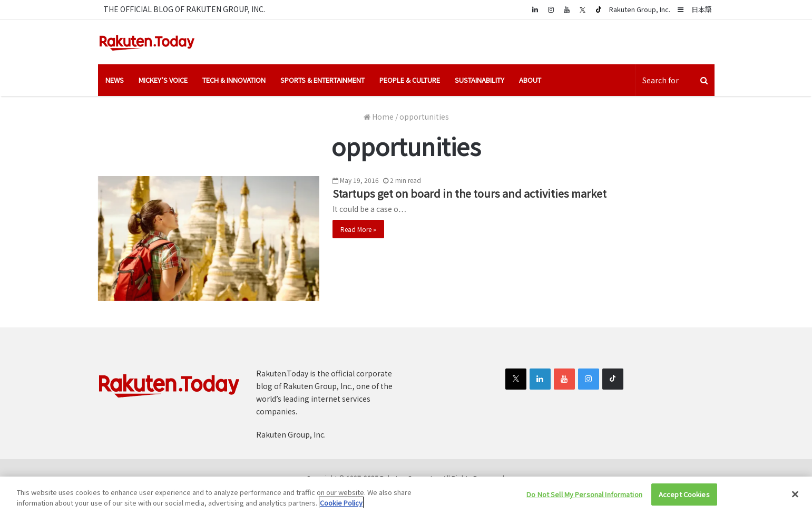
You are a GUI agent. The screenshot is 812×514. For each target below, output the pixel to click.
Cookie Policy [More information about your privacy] (341, 503)
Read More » (358, 229)
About (530, 80)
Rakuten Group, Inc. (640, 9)
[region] (406, 495)
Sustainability (480, 80)
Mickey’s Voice (163, 80)
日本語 (702, 9)
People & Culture (410, 80)
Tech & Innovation (234, 80)
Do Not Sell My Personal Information (584, 494)
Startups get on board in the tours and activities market (469, 193)
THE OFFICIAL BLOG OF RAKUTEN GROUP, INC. (184, 9)
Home (379, 117)
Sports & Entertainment (322, 80)
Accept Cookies (684, 494)
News (115, 80)
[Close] (795, 494)
